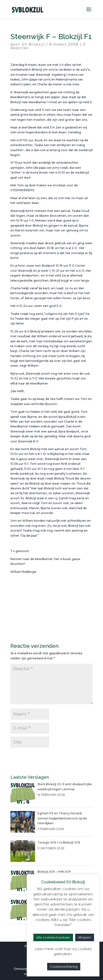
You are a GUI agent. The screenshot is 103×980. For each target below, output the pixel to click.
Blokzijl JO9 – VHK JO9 (54, 872)
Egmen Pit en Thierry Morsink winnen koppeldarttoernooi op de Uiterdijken (62, 818)
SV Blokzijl (33, 44)
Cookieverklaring (64, 966)
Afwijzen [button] (85, 937)
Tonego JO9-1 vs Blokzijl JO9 (59, 842)
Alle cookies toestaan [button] (53, 937)
